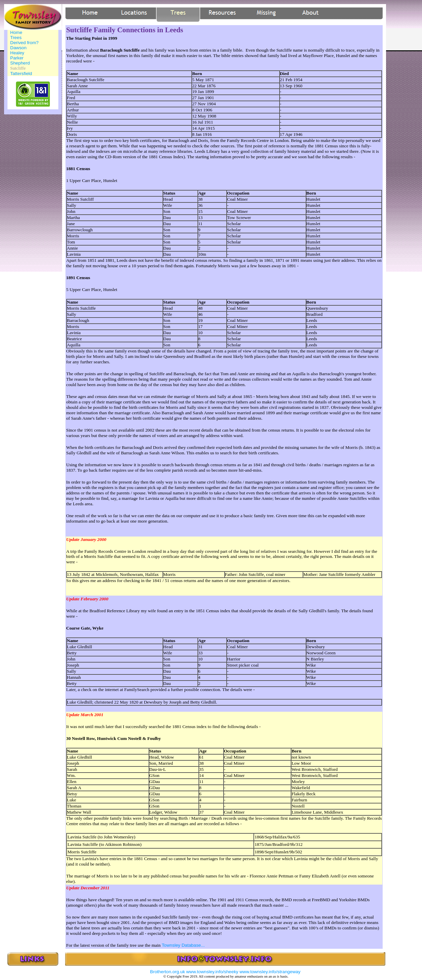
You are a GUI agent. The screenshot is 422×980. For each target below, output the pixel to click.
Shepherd (20, 63)
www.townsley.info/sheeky (212, 972)
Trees (16, 38)
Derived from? (24, 43)
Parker (17, 58)
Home (16, 32)
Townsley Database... (183, 945)
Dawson (18, 48)
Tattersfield (21, 74)
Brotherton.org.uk (167, 972)
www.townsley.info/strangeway (270, 972)
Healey (17, 53)
